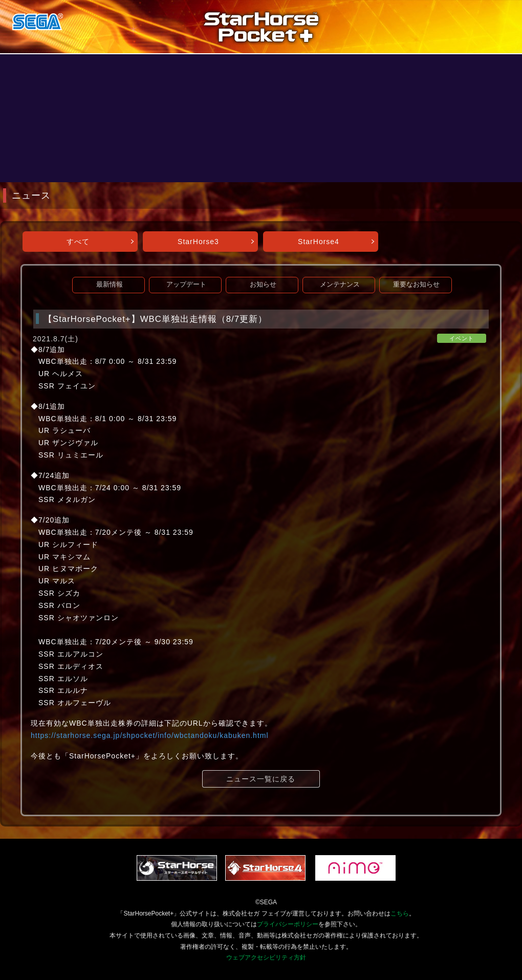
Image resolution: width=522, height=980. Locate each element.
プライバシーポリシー (288, 924)
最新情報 (110, 285)
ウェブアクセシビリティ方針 (266, 957)
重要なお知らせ (416, 285)
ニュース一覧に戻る (261, 779)
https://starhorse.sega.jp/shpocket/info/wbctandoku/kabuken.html (150, 735)
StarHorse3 (198, 242)
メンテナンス (340, 285)
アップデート (186, 285)
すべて (78, 242)
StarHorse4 (319, 242)
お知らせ (263, 285)
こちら (400, 913)
